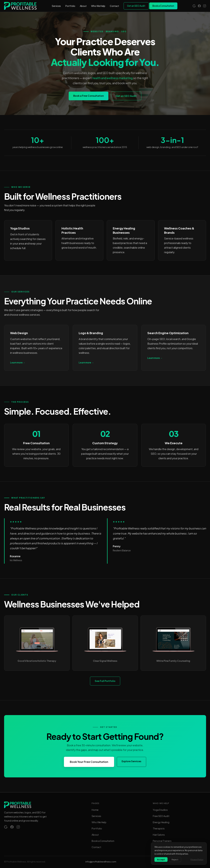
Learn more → (18, 363)
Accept (161, 859)
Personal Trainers (162, 841)
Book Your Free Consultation (89, 762)
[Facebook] (199, 6)
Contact (114, 6)
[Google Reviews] (194, 6)
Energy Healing (161, 822)
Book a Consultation (163, 6)
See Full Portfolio (105, 681)
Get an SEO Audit (136, 6)
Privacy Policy (197, 859)
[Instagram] (205, 6)
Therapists (159, 828)
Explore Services (131, 761)
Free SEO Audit (161, 816)
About (83, 6)
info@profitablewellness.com (101, 862)
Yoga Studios (160, 810)
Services (56, 6)
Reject (175, 859)
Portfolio (70, 6)
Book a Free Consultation (89, 96)
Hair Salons (159, 835)
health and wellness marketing (112, 78)
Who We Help (98, 6)
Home (95, 810)
